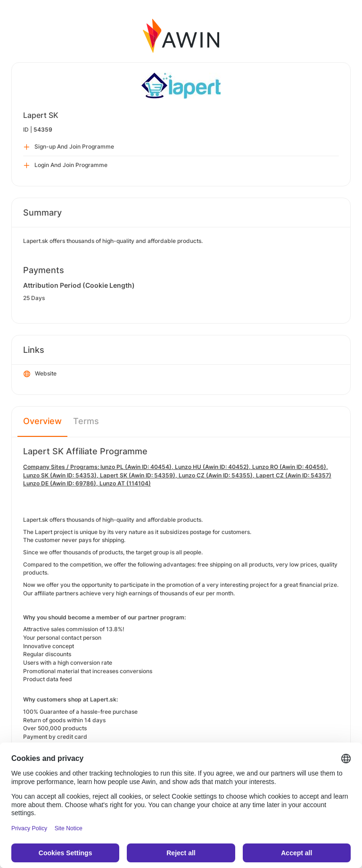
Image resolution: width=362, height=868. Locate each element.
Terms (86, 421)
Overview (42, 421)
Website (40, 374)
